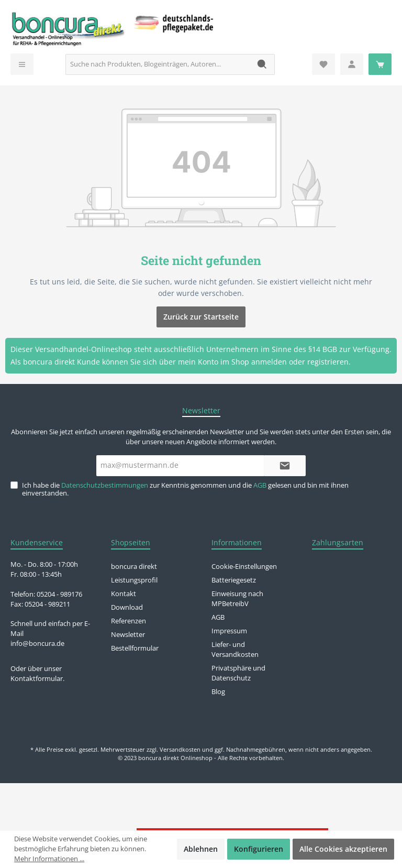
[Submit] (285, 466)
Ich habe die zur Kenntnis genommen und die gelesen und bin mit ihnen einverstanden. (185, 489)
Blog (218, 692)
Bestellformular (135, 648)
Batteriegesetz (234, 580)
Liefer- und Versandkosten (235, 650)
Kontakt (124, 594)
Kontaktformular (37, 679)
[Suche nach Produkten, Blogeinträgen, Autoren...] (158, 64)
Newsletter (128, 635)
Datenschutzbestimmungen (105, 485)
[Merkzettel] (323, 64)
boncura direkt (134, 567)
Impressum (229, 631)
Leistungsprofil (134, 580)
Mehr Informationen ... (49, 859)
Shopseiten (131, 542)
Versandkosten (180, 749)
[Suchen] (263, 64)
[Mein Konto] (352, 64)
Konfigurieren (259, 849)
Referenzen (129, 621)
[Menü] (22, 64)
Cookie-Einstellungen (244, 567)
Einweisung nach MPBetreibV (237, 599)
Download (127, 607)
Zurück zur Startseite (201, 317)
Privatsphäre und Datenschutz (238, 673)
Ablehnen (201, 849)
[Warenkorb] (380, 64)
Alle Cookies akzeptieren (343, 849)
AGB (260, 485)
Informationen (237, 542)
